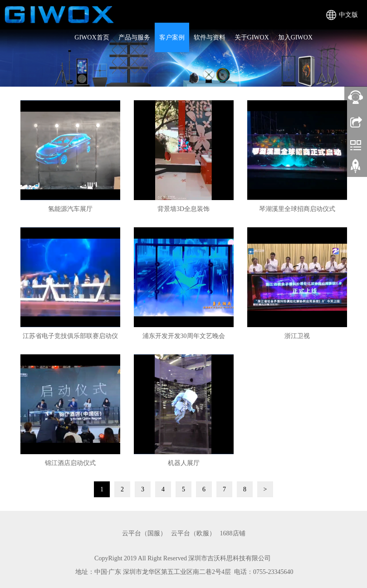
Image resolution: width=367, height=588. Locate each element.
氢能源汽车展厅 (70, 209)
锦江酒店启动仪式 (70, 463)
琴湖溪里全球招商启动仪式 (297, 209)
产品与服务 (134, 37)
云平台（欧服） (193, 533)
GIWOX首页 (92, 37)
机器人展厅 (184, 463)
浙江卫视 (297, 336)
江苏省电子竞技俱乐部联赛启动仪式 (70, 339)
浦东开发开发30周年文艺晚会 (184, 336)
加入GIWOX (295, 37)
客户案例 (172, 37)
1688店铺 (233, 533)
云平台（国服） (144, 533)
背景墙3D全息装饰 (183, 209)
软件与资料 (210, 37)
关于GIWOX (252, 37)
